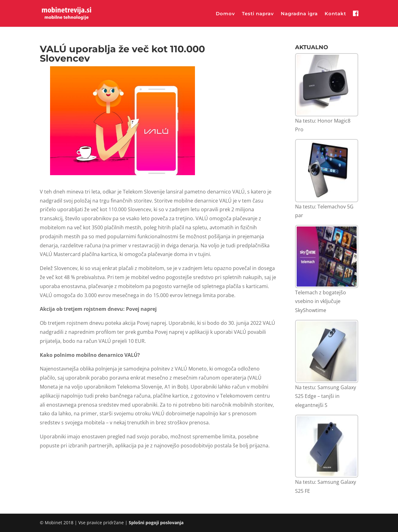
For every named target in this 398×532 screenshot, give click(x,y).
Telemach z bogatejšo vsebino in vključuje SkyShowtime (321, 301)
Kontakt (335, 14)
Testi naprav (258, 14)
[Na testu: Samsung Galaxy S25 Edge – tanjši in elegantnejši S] (327, 351)
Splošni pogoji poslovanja (156, 523)
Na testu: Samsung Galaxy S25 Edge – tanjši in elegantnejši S (326, 396)
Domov (225, 14)
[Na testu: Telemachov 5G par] (327, 171)
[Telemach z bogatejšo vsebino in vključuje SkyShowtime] (327, 257)
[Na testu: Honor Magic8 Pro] (327, 85)
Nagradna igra (299, 14)
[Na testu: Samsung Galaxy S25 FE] (327, 446)
